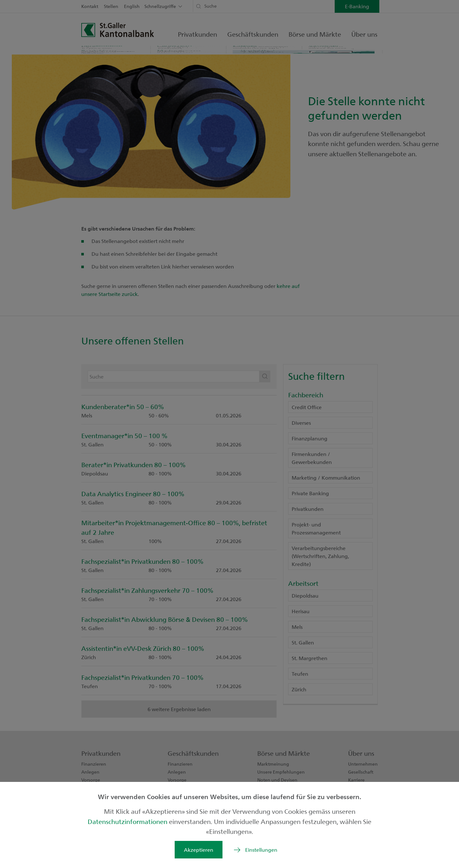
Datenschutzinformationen (128, 821)
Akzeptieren (199, 850)
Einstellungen (261, 850)
